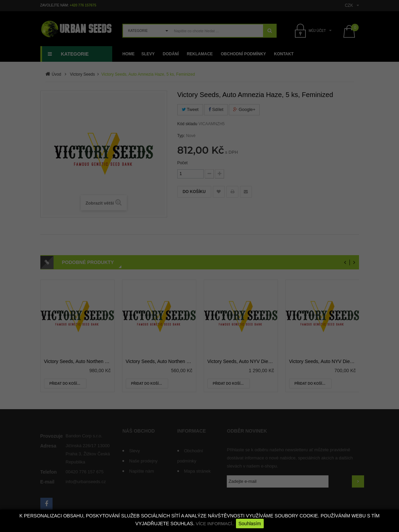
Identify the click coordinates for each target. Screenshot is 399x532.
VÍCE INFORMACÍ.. (215, 524)
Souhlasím (250, 524)
